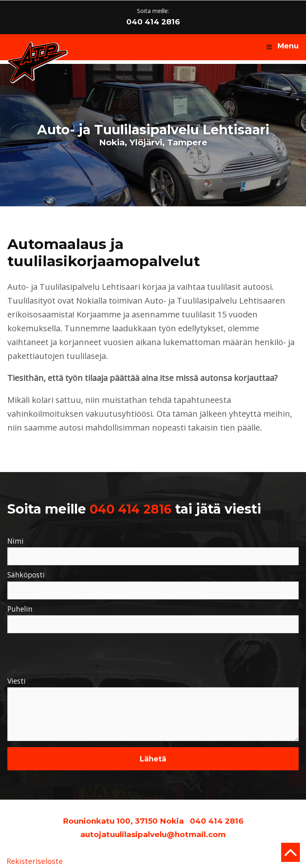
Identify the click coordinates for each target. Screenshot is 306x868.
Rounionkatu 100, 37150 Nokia (123, 821)
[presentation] (69, 653)
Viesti (17, 681)
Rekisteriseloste (35, 861)
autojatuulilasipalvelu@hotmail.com (153, 834)
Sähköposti (26, 575)
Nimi (15, 541)
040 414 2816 (153, 22)
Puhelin (20, 609)
